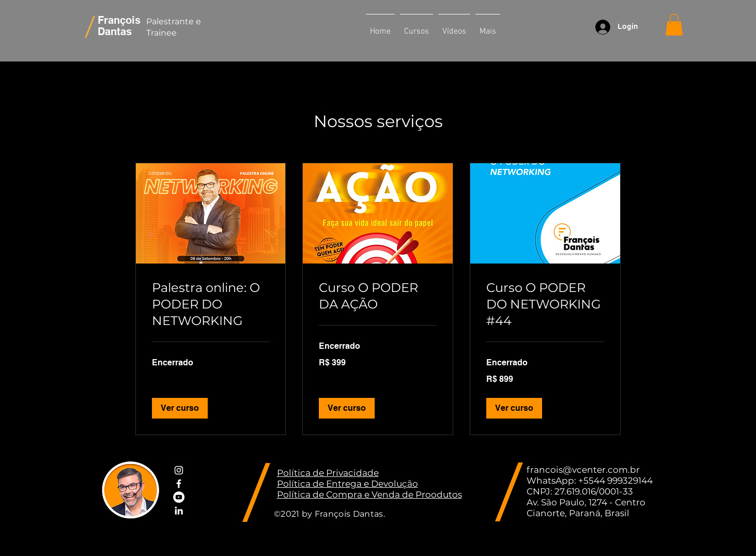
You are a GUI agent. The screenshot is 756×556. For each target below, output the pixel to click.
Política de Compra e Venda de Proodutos (369, 495)
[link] (211, 304)
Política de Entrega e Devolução (348, 484)
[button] (416, 27)
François (119, 20)
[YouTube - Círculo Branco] (179, 497)
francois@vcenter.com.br (583, 470)
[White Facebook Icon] (179, 484)
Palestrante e (175, 21)
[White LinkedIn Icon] (179, 511)
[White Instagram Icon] (179, 470)
